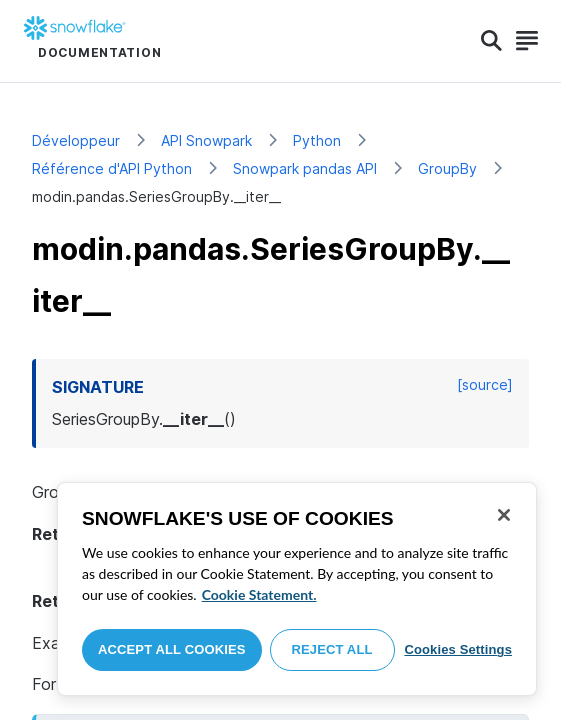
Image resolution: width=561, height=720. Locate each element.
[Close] (504, 515)
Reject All (332, 649)
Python (317, 140)
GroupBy (447, 168)
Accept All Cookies (172, 649)
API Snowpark (206, 140)
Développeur (76, 140)
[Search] (491, 41)
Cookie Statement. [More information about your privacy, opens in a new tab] (259, 594)
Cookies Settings (458, 649)
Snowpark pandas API (305, 168)
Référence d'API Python (112, 168)
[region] (297, 589)
